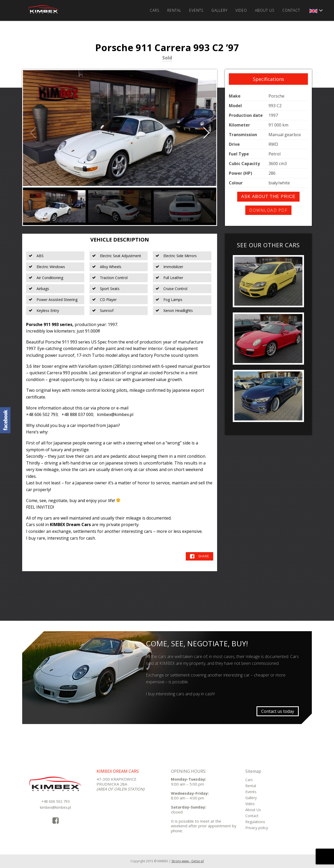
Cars (155, 10)
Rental (174, 10)
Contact (291, 10)
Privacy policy (257, 828)
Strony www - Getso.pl (188, 861)
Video (241, 10)
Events (196, 10)
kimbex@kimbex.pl (55, 807)
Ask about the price (268, 197)
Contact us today (278, 711)
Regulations (255, 822)
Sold (167, 58)
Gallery (219, 10)
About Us (265, 10)
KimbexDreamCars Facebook (5, 420)
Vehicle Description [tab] (120, 240)
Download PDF (268, 210)
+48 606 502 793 (55, 801)
